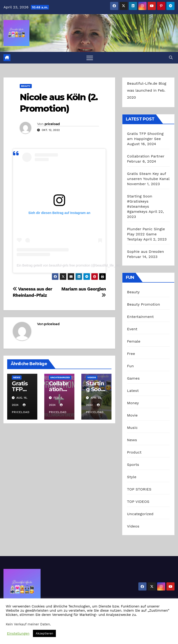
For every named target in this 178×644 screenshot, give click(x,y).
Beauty (26, 86)
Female (134, 341)
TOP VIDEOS (138, 502)
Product (134, 452)
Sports (133, 465)
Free (131, 354)
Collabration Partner (146, 156)
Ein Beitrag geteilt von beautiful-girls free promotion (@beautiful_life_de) (68, 265)
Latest (133, 391)
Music (132, 428)
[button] (171, 58)
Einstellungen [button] (18, 634)
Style (132, 477)
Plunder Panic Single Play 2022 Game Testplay (146, 234)
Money (133, 403)
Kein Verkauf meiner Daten (28, 624)
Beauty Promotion (144, 304)
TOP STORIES (139, 489)
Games (133, 378)
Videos (92, 377)
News (17, 377)
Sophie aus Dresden (146, 252)
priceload (52, 124)
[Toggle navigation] (90, 58)
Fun (130, 366)
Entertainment (140, 317)
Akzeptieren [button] (44, 633)
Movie (132, 415)
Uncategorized (60, 377)
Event (132, 329)
